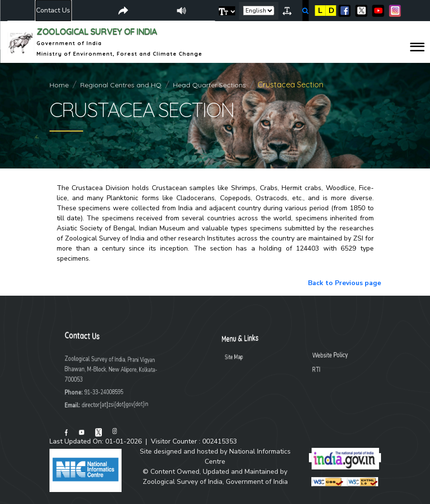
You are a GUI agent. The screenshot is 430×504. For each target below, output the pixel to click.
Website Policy (304, 354)
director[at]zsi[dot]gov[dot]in (111, 404)
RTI (299, 369)
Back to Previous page (344, 283)
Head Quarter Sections (209, 85)
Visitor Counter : (194, 441)
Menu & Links (269, 339)
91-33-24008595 (106, 392)
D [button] (332, 11)
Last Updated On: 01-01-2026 (96, 441)
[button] (227, 11)
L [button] (320, 11)
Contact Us (53, 10)
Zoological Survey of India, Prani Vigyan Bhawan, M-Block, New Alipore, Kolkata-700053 (112, 369)
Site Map (266, 357)
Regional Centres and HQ (121, 85)
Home (59, 85)
